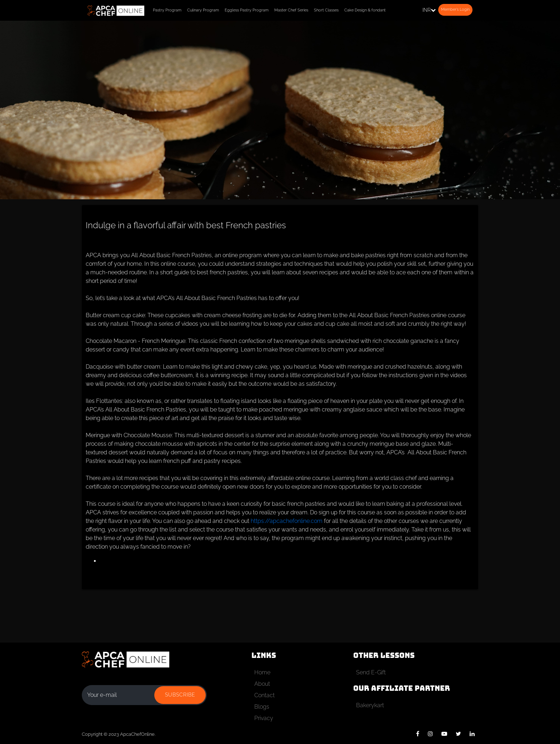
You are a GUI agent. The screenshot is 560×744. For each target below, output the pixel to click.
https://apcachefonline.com (287, 521)
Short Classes (326, 10)
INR (429, 10)
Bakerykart (370, 705)
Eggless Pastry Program (247, 10)
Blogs (262, 707)
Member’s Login (455, 9)
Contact (264, 695)
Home (262, 672)
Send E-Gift (371, 672)
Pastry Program (167, 10)
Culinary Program (203, 10)
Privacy (264, 718)
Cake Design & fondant (365, 10)
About (262, 684)
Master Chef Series (291, 10)
